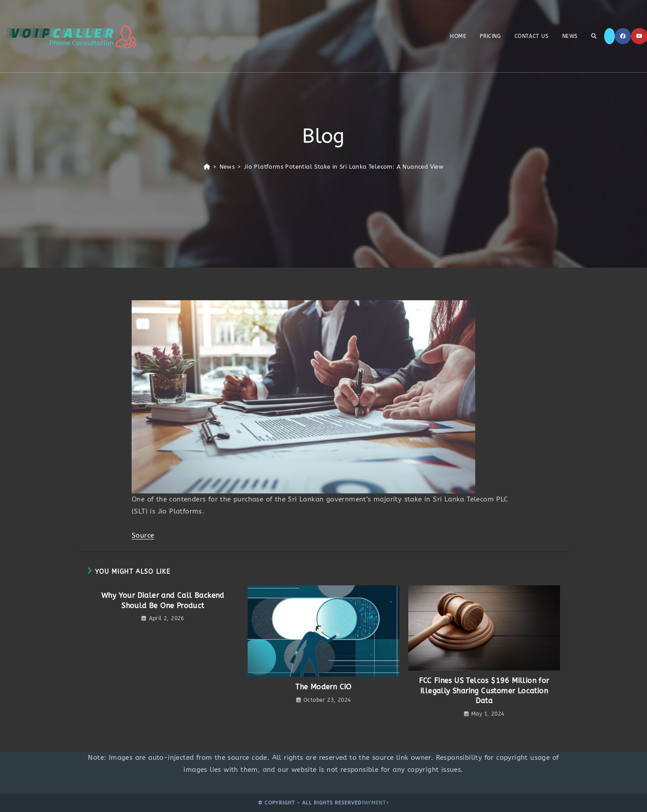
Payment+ (376, 803)
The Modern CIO (323, 687)
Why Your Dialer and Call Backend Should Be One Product (163, 600)
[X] (610, 36)
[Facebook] (623, 36)
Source (143, 535)
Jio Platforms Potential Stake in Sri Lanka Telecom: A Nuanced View (344, 167)
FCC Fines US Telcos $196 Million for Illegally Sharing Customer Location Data (484, 691)
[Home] (207, 167)
